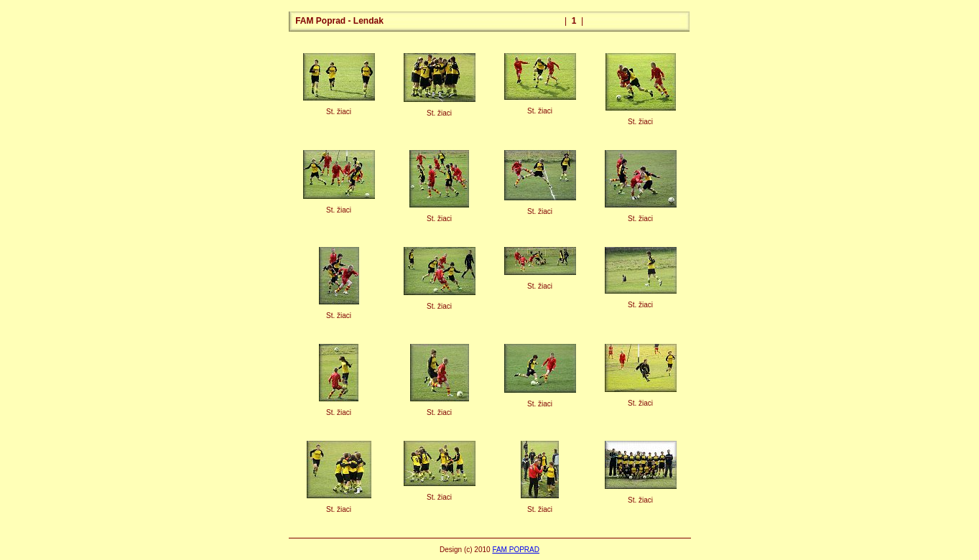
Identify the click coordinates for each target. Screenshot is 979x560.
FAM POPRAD (516, 550)
